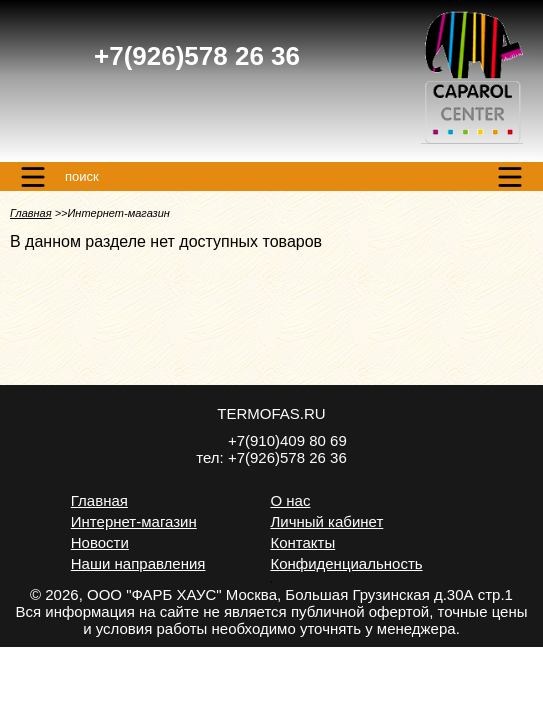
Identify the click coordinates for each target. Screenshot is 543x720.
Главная (31, 213)
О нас (290, 500)
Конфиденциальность (346, 563)
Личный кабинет (326, 521)
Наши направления (138, 563)
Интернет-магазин (134, 521)
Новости (100, 542)
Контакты (302, 542)
